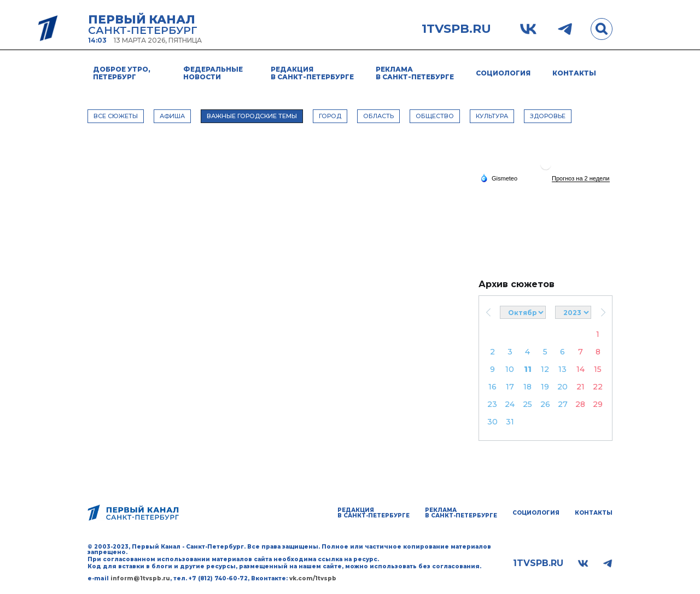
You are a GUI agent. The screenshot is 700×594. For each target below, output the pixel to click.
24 (510, 404)
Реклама (415, 73)
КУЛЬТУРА (492, 116)
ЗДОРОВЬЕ (548, 116)
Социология (503, 73)
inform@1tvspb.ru (140, 578)
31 (510, 422)
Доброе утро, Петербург (122, 73)
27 (563, 404)
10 (510, 369)
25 (527, 404)
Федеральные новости (213, 73)
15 (598, 369)
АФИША (172, 116)
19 (545, 387)
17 (510, 387)
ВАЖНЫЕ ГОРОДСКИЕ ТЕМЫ (252, 116)
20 (562, 387)
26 (545, 404)
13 (562, 369)
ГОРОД (330, 116)
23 (492, 404)
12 (545, 369)
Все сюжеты (116, 116)
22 (598, 387)
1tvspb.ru (456, 29)
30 (492, 422)
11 (528, 369)
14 (581, 369)
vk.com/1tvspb (313, 578)
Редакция (312, 73)
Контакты (574, 73)
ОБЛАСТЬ (378, 116)
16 (492, 387)
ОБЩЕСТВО (435, 116)
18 (527, 387)
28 (580, 404)
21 (581, 387)
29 (598, 404)
